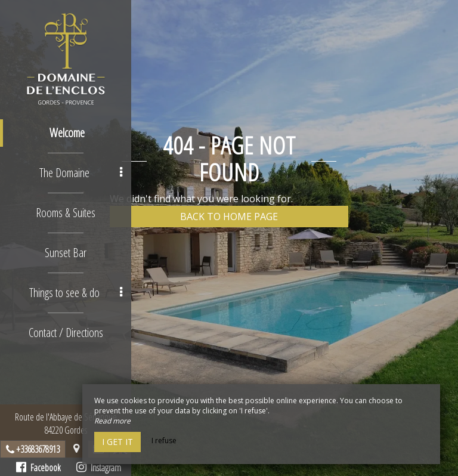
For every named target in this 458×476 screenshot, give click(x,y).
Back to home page (229, 217)
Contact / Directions (66, 333)
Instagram (99, 468)
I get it (117, 442)
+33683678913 (38, 449)
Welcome (67, 133)
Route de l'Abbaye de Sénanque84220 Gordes (66, 424)
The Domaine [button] (81, 173)
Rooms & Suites (66, 213)
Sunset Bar (66, 253)
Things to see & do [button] (76, 293)
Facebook (38, 468)
